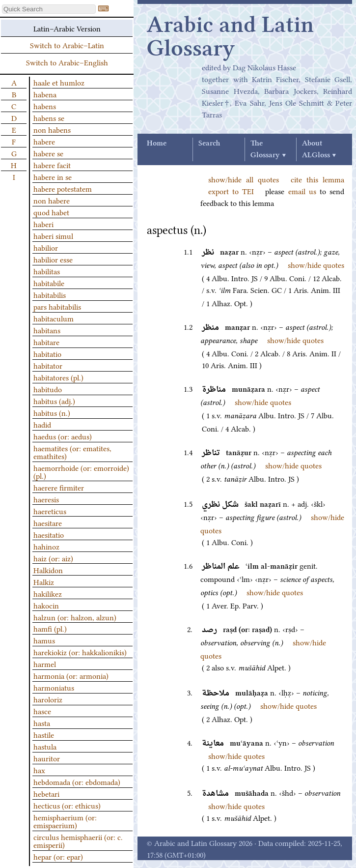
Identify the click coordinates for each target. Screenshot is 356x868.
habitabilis (50, 294)
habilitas (47, 271)
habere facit (52, 165)
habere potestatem (63, 188)
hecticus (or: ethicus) (67, 805)
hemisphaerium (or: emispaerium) (65, 821)
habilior (46, 247)
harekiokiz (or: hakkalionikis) (80, 652)
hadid (42, 424)
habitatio (47, 353)
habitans (47, 330)
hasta (42, 723)
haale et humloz (59, 82)
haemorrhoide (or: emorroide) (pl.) (81, 471)
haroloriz (48, 699)
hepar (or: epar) (58, 856)
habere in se (53, 176)
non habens (52, 129)
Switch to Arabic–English (67, 62)
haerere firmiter (59, 487)
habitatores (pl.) (58, 377)
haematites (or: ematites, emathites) (72, 452)
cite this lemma (317, 179)
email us (302, 191)
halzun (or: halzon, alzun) (75, 617)
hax (39, 770)
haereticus (50, 511)
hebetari (46, 793)
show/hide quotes (316, 264)
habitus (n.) (52, 412)
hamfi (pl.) (50, 628)
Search (209, 144)
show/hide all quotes (244, 179)
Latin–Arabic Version (67, 28)
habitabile (49, 283)
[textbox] (49, 9)
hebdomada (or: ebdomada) (77, 781)
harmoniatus (54, 687)
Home (157, 144)
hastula (45, 746)
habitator (48, 365)
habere (44, 141)
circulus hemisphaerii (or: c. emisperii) (78, 840)
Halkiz (44, 581)
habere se (48, 153)
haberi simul (53, 235)
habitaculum (54, 318)
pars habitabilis (57, 306)
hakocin (46, 605)
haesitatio (49, 534)
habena (45, 94)
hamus (44, 640)
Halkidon (48, 570)
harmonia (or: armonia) (71, 675)
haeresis (46, 499)
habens (45, 106)
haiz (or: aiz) (53, 558)
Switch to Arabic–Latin (67, 45)
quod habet (51, 212)
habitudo (48, 389)
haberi (43, 224)
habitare (46, 342)
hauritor (47, 758)
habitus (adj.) (54, 401)
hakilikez (48, 593)
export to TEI (231, 191)
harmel (45, 664)
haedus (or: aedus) (63, 436)
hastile (44, 734)
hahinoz (46, 546)
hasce (42, 711)
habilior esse (53, 259)
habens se (49, 117)
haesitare (48, 522)
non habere (52, 200)
